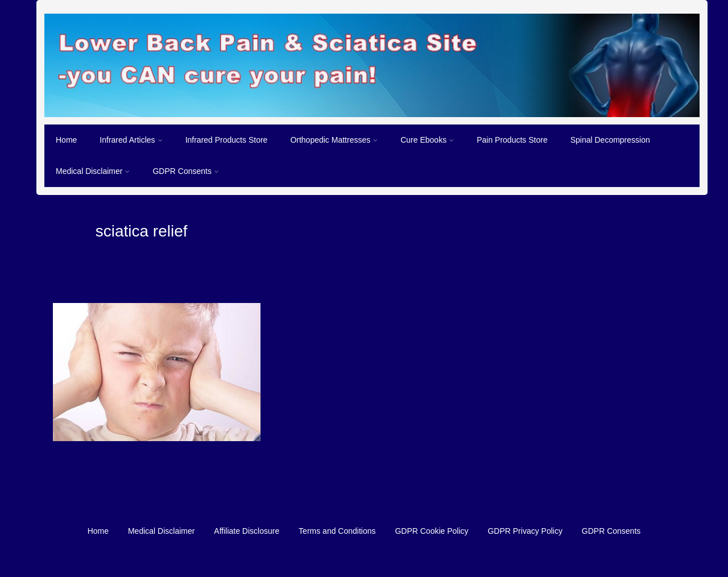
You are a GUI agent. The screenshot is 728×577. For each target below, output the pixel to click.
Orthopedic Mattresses (334, 140)
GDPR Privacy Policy (525, 531)
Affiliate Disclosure (247, 531)
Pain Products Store (512, 140)
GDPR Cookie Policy (431, 531)
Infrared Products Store (227, 140)
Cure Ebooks (427, 140)
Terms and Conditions (337, 531)
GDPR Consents (185, 171)
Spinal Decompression (610, 140)
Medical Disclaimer (93, 171)
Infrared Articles (131, 140)
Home (66, 140)
